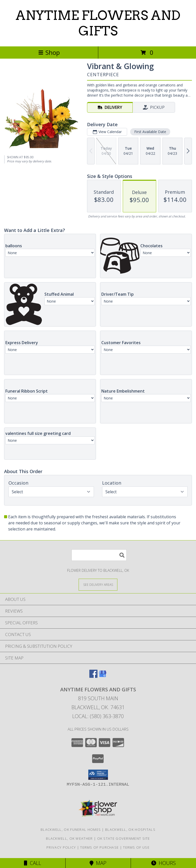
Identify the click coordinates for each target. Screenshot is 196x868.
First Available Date (150, 132)
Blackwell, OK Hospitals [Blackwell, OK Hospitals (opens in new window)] (130, 830)
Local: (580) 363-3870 (98, 716)
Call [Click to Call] (33, 863)
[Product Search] (99, 555)
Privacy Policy (61, 847)
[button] (98, 775)
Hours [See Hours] (163, 863)
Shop (49, 52)
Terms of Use (136, 847)
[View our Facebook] (93, 676)
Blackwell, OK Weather (69, 838)
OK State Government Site (124, 838)
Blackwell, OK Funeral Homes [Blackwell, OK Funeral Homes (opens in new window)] (71, 830)
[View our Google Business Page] (103, 676)
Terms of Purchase (99, 847)
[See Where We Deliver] (98, 584)
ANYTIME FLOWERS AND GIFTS (98, 23)
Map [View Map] (98, 863)
